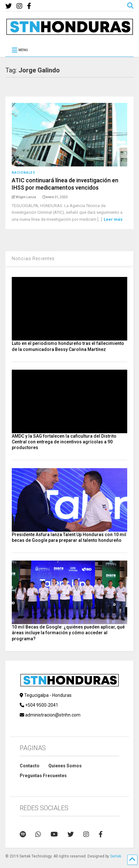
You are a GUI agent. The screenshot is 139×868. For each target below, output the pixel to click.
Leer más (113, 219)
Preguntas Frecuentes (43, 776)
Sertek (116, 856)
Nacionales (24, 173)
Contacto (30, 766)
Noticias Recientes (33, 259)
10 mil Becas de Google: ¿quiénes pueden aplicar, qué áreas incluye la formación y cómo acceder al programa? (68, 633)
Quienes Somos (65, 766)
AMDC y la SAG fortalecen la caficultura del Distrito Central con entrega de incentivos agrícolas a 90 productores (64, 442)
